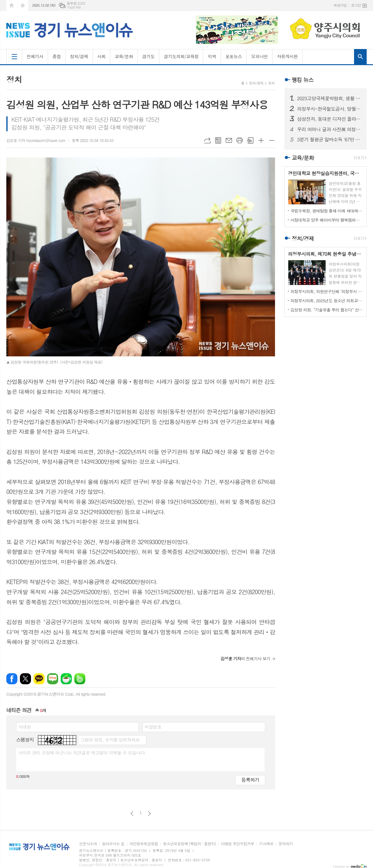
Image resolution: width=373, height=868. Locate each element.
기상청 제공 (74, 7)
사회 (101, 56)
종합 (57, 56)
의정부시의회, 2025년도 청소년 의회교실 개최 (327, 301)
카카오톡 (39, 679)
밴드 (80, 679)
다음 (149, 813)
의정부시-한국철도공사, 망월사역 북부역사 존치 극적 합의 (329, 109)
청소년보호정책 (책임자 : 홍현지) (190, 844)
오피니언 (259, 56)
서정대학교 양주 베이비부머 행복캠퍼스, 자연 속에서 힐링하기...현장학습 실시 (327, 220)
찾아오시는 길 (113, 844)
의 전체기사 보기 (245, 659)
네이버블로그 (53, 679)
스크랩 (250, 140)
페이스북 (12, 679)
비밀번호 (153, 727)
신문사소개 (88, 844)
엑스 (25, 679)
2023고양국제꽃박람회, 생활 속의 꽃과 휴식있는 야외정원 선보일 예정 (329, 98)
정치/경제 (79, 56)
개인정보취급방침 (144, 844)
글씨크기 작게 (272, 140)
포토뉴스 (234, 56)
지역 (212, 56)
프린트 (240, 140)
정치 (271, 83)
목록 (218, 140)
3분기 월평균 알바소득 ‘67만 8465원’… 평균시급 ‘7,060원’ (329, 139)
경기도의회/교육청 (181, 56)
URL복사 (207, 140)
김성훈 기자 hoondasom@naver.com (36, 140)
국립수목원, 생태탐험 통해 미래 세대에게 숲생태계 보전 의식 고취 (327, 211)
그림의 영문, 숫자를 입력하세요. (110, 740)
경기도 (148, 56)
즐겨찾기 (23, 6)
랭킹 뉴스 (303, 80)
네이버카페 (66, 679)
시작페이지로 (12, 6)
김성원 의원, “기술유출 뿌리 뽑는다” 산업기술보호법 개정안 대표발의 (327, 310)
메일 (229, 140)
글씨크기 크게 (261, 140)
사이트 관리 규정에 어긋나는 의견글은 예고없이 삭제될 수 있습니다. (82, 753)
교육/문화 (124, 56)
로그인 (356, 5)
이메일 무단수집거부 (238, 844)
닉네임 (24, 727)
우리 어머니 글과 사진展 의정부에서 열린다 (329, 129)
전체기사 (35, 56)
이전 (132, 813)
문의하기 (286, 844)
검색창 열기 (360, 57)
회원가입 (340, 5)
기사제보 (266, 844)
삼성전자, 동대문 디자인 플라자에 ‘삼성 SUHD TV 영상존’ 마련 (329, 119)
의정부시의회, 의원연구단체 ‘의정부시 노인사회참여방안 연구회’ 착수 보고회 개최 (327, 291)
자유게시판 (287, 56)
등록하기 (250, 780)
